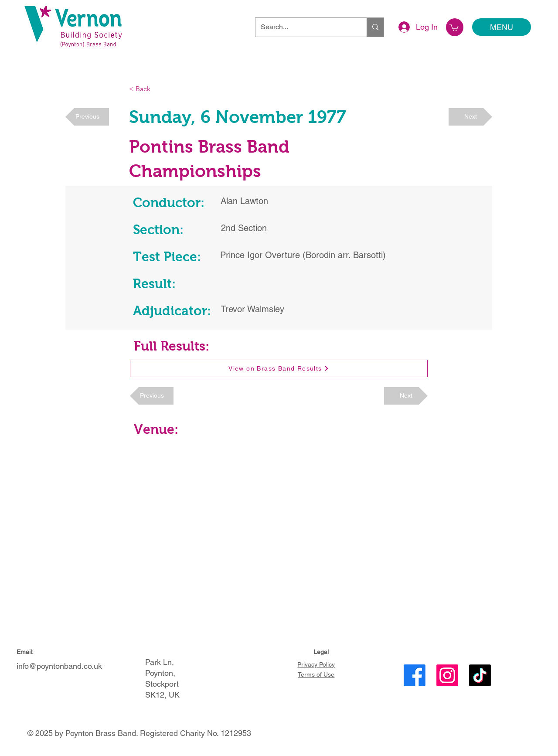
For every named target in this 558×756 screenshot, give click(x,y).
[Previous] (87, 117)
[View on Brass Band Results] (279, 368)
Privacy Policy (316, 664)
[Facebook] (415, 675)
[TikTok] (480, 675)
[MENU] (502, 27)
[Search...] (305, 27)
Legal (321, 652)
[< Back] (158, 89)
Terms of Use (316, 674)
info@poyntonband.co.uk (59, 666)
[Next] (470, 117)
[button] (454, 27)
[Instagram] (447, 675)
